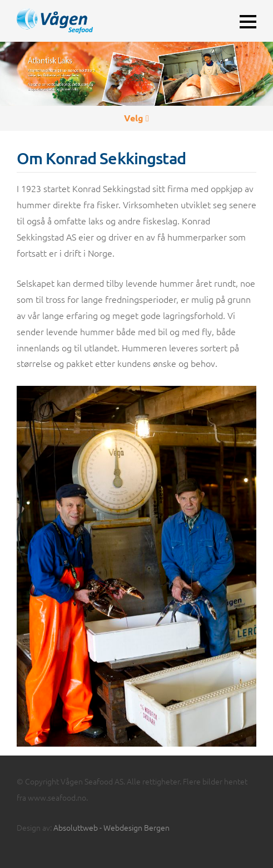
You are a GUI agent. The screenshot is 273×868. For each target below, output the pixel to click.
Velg (136, 118)
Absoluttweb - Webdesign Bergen (111, 827)
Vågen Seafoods (80, 21)
